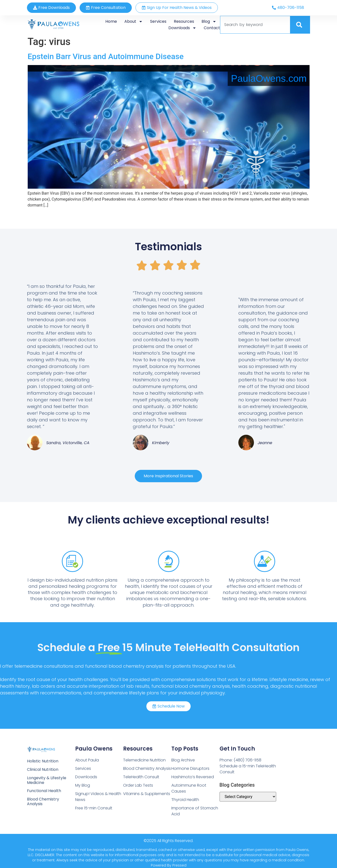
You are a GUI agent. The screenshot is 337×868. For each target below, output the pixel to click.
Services (158, 21)
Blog (209, 22)
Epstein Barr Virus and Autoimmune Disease (106, 56)
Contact (212, 28)
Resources (184, 21)
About (134, 22)
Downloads (182, 28)
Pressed (179, 865)
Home (111, 21)
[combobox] (255, 25)
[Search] (300, 25)
